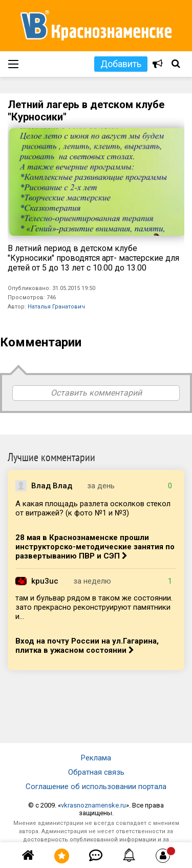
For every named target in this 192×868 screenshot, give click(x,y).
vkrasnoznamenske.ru (93, 805)
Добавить (121, 64)
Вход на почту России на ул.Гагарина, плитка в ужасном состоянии (87, 646)
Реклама (96, 758)
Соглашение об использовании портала (96, 787)
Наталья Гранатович (56, 307)
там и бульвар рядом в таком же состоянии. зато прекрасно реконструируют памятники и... (94, 607)
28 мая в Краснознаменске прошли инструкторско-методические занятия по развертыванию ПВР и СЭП (95, 547)
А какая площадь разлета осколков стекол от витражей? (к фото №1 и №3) (93, 508)
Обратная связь (96, 772)
